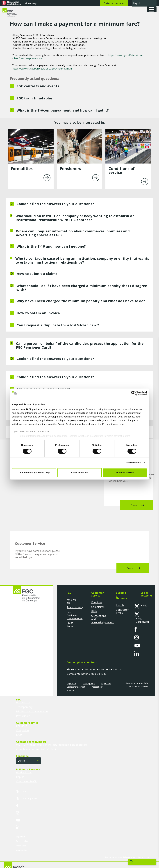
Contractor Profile (122, 611)
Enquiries (97, 602)
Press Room (70, 625)
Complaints (98, 607)
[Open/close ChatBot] (142, 862)
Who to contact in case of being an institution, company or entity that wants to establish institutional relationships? (82, 260)
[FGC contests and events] (79, 86)
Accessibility (97, 687)
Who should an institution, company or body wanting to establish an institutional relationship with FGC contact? (75, 218)
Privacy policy (89, 683)
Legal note (71, 683)
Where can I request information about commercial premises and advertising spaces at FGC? (73, 233)
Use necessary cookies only (34, 472)
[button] (153, 9)
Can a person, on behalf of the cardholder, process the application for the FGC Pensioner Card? (80, 345)
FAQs (94, 611)
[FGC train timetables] (79, 99)
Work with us (24, 772)
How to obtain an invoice (38, 313)
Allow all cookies (125, 472)
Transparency (75, 607)
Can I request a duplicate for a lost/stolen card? (58, 325)
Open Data (106, 683)
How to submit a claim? (37, 274)
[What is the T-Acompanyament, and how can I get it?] (79, 111)
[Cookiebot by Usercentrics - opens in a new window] (133, 393)
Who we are (71, 601)
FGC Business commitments (75, 615)
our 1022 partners (32, 409)
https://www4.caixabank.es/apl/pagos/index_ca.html (42, 69)
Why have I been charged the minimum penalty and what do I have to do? (81, 301)
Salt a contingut (31, 3)
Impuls (120, 605)
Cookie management (76, 687)
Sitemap (70, 690)
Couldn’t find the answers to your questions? (55, 204)
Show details (134, 463)
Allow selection (79, 472)
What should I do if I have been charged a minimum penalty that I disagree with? (82, 288)
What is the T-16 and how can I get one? (51, 246)
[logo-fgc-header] (12, 12)
